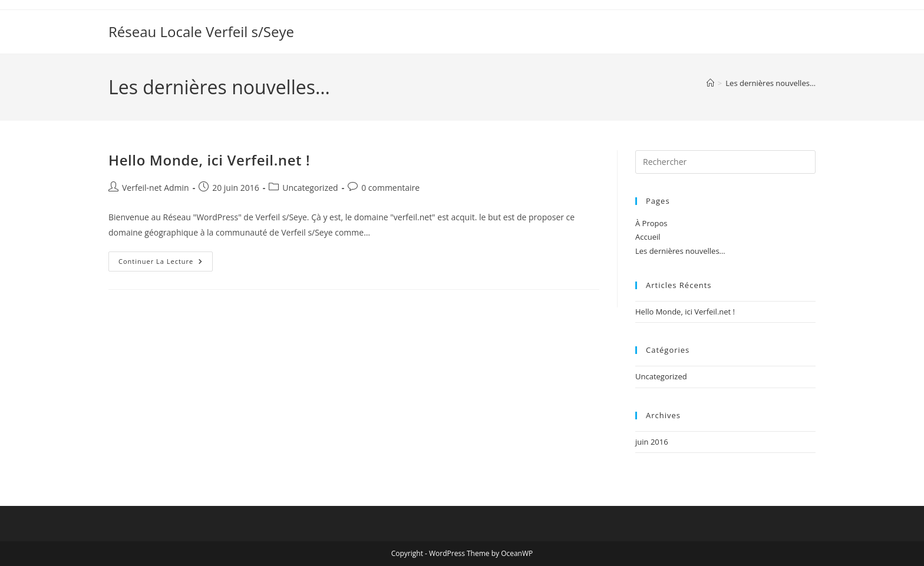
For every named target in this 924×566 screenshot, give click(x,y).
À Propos (651, 223)
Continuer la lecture (166, 264)
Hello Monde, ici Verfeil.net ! (209, 160)
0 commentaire (390, 188)
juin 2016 (652, 442)
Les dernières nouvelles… (770, 83)
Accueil (648, 237)
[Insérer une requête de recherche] (725, 162)
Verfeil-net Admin (156, 188)
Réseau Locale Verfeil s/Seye (201, 32)
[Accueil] (710, 83)
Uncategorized (310, 188)
